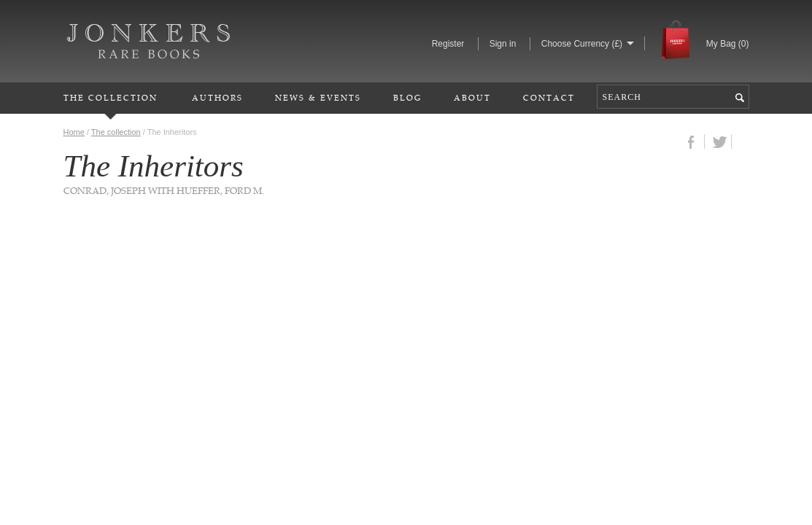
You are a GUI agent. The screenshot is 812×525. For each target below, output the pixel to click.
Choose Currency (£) (582, 44)
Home (74, 132)
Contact (549, 97)
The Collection (111, 97)
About (472, 97)
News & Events (318, 97)
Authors (217, 97)
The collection (116, 132)
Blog (407, 97)
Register (448, 44)
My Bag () (728, 44)
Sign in (503, 44)
